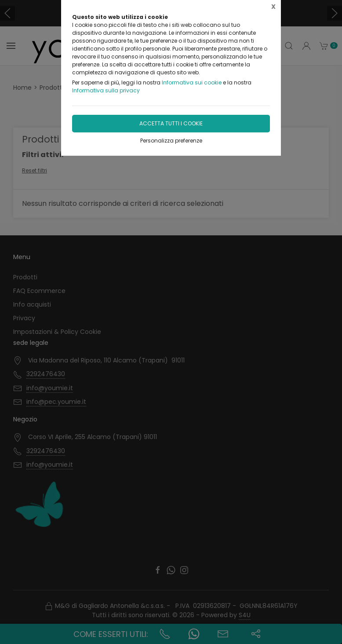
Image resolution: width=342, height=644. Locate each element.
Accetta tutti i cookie (171, 123)
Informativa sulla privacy (106, 90)
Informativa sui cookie (192, 82)
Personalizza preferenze (171, 141)
